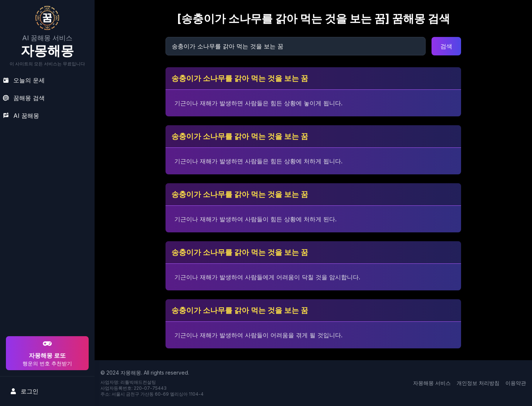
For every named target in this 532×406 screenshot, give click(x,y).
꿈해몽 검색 (24, 98)
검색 (446, 46)
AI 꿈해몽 (21, 116)
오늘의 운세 (24, 80)
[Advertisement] (46, 287)
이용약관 (516, 383)
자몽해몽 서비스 (432, 383)
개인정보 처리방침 (478, 383)
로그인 (24, 391)
